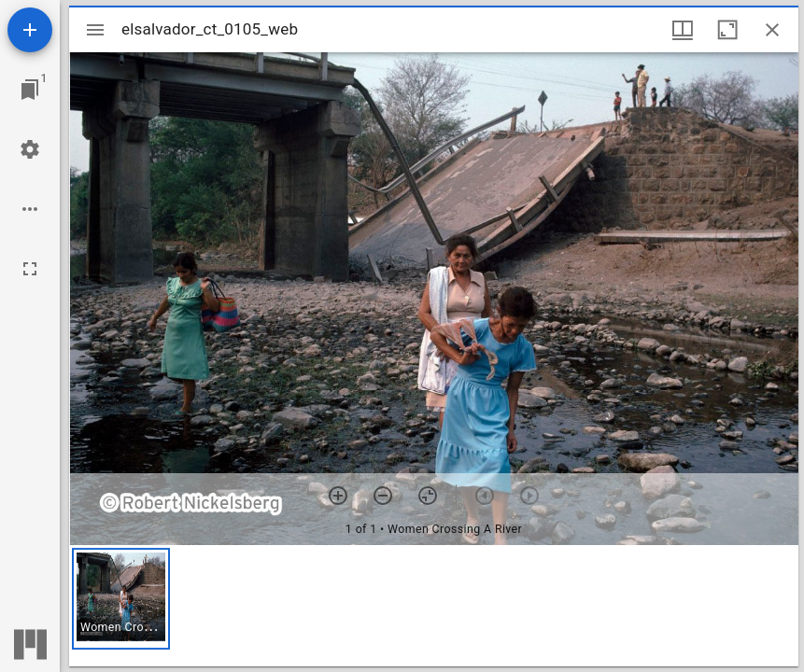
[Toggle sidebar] (95, 30)
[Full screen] (30, 269)
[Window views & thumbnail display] (683, 30)
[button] (121, 599)
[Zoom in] (338, 496)
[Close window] (772, 30)
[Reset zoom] (428, 496)
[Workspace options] (30, 209)
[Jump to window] (30, 90)
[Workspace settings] (30, 149)
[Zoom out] (383, 496)
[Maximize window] (727, 30)
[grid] (434, 606)
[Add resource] (30, 30)
